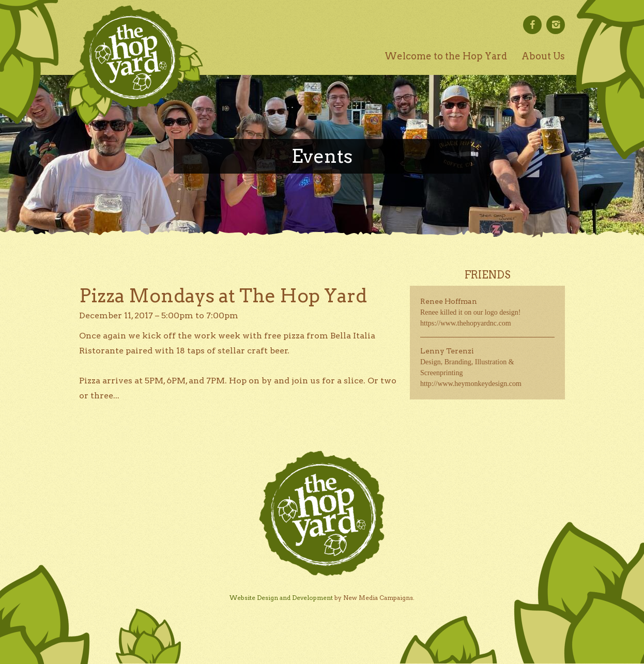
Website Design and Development (281, 598)
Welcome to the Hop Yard (446, 56)
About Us (543, 56)
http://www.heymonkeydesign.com (471, 384)
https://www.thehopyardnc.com (466, 323)
